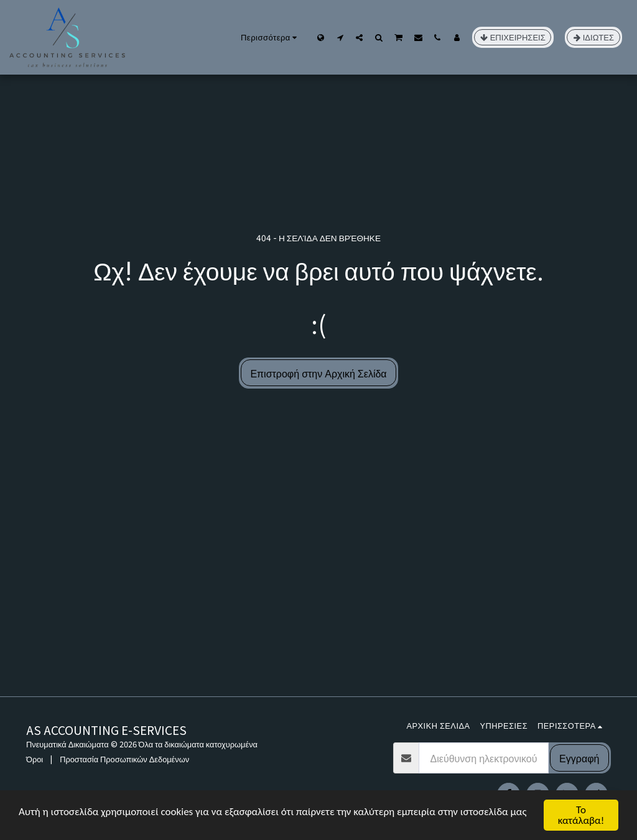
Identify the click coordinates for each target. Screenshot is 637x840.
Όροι (35, 759)
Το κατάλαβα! (581, 815)
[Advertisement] (318, 603)
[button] (340, 37)
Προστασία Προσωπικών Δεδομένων (124, 759)
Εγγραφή (579, 758)
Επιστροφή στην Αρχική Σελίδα (318, 373)
